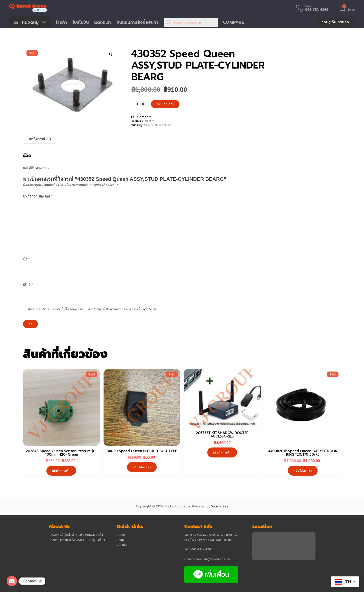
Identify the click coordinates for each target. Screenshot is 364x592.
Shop (120, 540)
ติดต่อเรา (103, 22)
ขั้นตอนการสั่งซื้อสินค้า (138, 22)
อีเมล (28, 284)
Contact (122, 545)
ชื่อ (26, 259)
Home (121, 535)
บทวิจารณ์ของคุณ (38, 196)
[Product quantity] (139, 104)
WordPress (220, 507)
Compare (234, 22)
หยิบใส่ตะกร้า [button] (61, 471)
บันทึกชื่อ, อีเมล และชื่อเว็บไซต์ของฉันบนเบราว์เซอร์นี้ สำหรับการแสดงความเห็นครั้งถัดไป (92, 309)
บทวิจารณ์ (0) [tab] (40, 139)
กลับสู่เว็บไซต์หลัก (335, 22)
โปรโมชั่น (81, 22)
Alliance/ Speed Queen (158, 125)
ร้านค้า (61, 22)
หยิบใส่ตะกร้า (165, 104)
